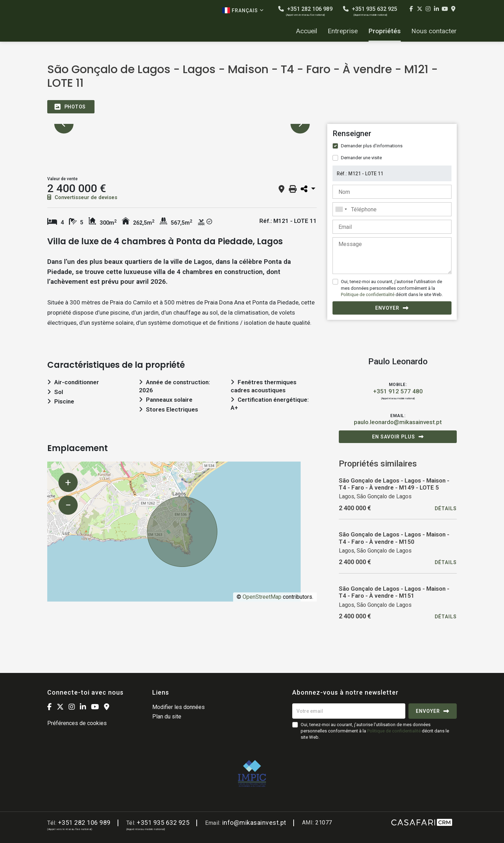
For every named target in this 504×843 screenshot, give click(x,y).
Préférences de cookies (77, 723)
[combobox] (392, 209)
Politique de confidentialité (368, 294)
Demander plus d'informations (372, 146)
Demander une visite (361, 158)
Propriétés (385, 31)
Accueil (307, 31)
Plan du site (167, 716)
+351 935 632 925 (370, 11)
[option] (182, 124)
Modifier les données (178, 707)
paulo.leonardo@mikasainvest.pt (398, 422)
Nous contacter (434, 31)
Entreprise (343, 31)
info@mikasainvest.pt (254, 823)
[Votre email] (349, 711)
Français (243, 10)
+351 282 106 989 (305, 11)
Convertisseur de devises (82, 197)
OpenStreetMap (262, 597)
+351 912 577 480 (398, 391)
